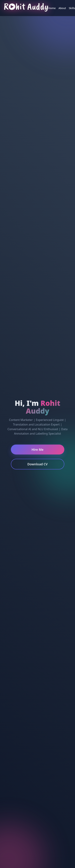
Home (52, 8)
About (62, 8)
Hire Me (37, 450)
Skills (72, 8)
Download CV (37, 465)
